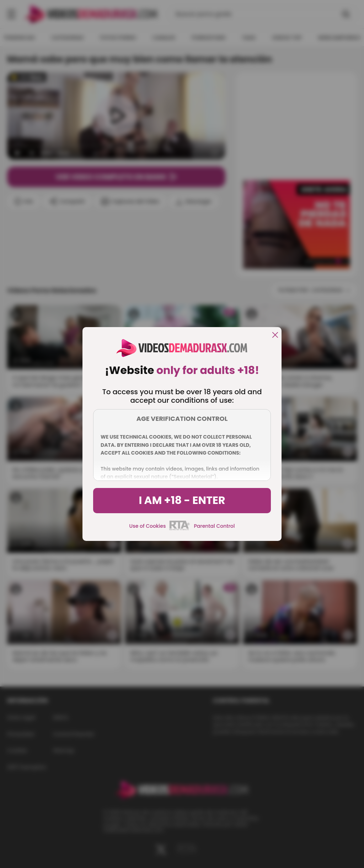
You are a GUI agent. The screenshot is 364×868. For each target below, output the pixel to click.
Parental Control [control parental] (214, 526)
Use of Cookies (148, 526)
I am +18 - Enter (182, 500)
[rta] (180, 529)
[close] (275, 335)
